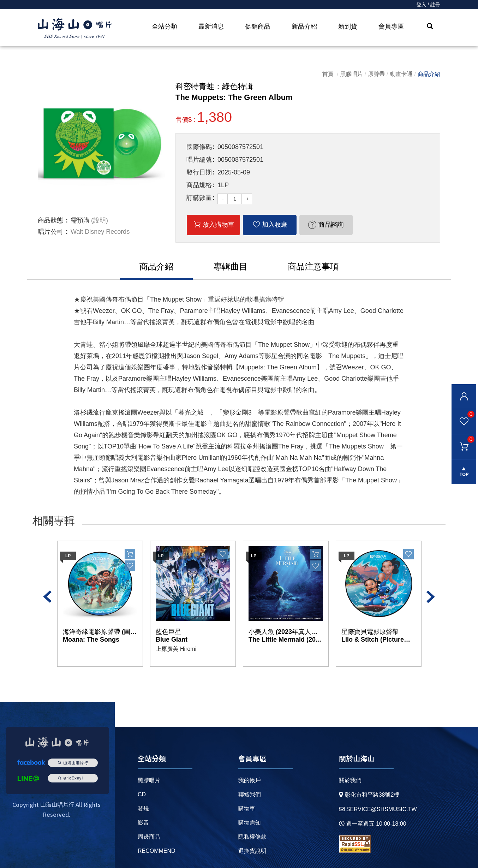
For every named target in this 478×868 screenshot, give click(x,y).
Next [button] (431, 597)
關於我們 (350, 780)
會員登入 (464, 397)
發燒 (143, 808)
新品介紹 (304, 26)
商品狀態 (50, 220)
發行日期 (199, 172)
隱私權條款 (252, 837)
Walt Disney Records (100, 232)
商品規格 (199, 185)
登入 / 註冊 (428, 5)
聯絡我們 (250, 794)
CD (142, 794)
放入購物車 (219, 225)
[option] (101, 145)
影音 (143, 823)
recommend (157, 851)
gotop (464, 472)
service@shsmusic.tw (378, 809)
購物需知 (250, 823)
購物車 (463, 439)
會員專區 (391, 26)
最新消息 (211, 26)
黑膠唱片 (352, 74)
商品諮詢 (331, 225)
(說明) (100, 220)
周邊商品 (149, 837)
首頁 (328, 74)
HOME (75, 29)
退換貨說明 (252, 851)
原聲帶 (376, 74)
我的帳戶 (250, 780)
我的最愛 (463, 414)
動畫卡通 (401, 74)
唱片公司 (50, 232)
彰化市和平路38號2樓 (369, 795)
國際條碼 (199, 147)
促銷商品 (258, 26)
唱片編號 (199, 160)
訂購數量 (199, 198)
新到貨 (348, 26)
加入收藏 (275, 225)
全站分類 (165, 26)
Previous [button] (47, 597)
